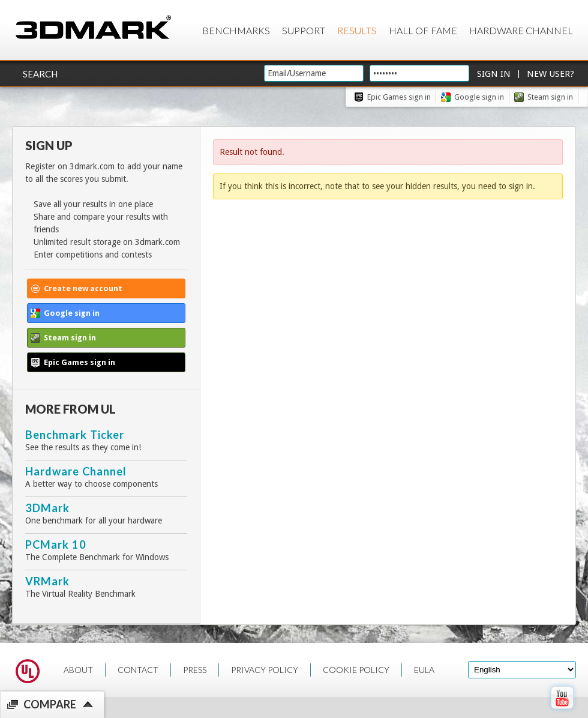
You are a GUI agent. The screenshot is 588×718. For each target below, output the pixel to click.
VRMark (47, 581)
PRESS (195, 670)
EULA (424, 670)
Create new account (83, 288)
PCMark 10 (56, 545)
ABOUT (78, 670)
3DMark (47, 508)
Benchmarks (236, 30)
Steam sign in (550, 97)
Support (304, 30)
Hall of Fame (423, 30)
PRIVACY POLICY (265, 670)
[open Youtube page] (562, 711)
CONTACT (138, 670)
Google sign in (479, 97)
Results (357, 30)
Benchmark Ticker (75, 435)
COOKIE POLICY (356, 670)
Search (40, 74)
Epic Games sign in (399, 97)
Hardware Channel (521, 30)
